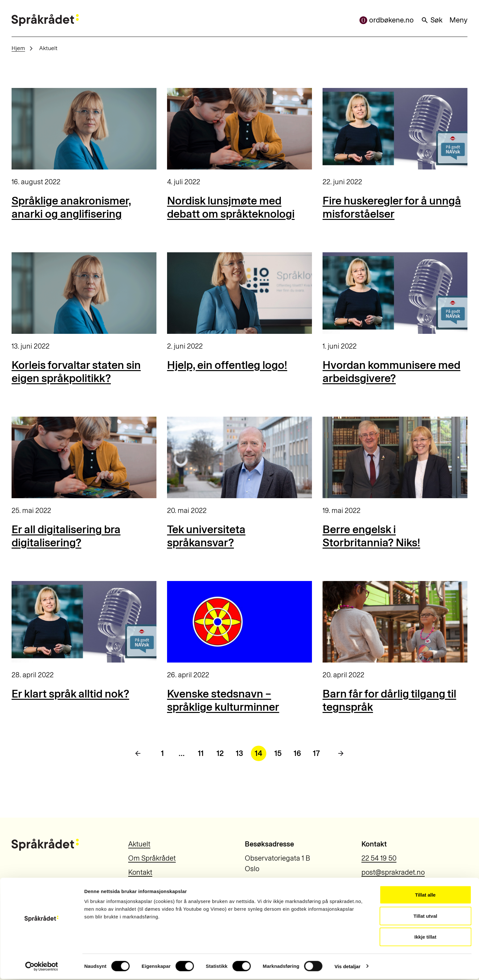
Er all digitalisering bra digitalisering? (66, 536)
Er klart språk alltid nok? (70, 694)
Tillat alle (425, 896)
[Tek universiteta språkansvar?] (239, 457)
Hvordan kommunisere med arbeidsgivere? (391, 372)
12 (220, 753)
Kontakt (140, 872)
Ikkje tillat (425, 938)
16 (297, 753)
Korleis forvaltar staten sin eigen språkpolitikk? (76, 372)
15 (278, 753)
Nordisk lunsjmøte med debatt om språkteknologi (231, 207)
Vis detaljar (347, 967)
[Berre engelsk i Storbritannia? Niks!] (395, 457)
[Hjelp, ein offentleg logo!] (239, 293)
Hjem (18, 48)
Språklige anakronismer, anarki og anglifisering (71, 207)
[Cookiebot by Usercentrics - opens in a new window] (42, 967)
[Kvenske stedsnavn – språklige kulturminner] (239, 622)
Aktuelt (139, 844)
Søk (432, 20)
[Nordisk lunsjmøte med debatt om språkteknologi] (239, 129)
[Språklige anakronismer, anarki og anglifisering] (84, 129)
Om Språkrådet (152, 858)
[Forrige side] (138, 753)
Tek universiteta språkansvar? (206, 536)
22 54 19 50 (379, 858)
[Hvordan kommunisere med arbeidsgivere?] (395, 293)
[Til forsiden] (45, 20)
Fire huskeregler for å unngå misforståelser (392, 207)
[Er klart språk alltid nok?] (84, 622)
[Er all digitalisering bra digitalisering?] (84, 457)
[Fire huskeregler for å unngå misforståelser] (395, 129)
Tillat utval (425, 917)
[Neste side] (341, 753)
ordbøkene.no (387, 20)
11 (201, 753)
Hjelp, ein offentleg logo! (227, 365)
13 (239, 753)
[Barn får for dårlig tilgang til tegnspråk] (395, 622)
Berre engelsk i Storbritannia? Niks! (371, 536)
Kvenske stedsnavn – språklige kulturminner (223, 700)
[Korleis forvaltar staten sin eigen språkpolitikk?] (84, 293)
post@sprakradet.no (393, 872)
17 (316, 753)
